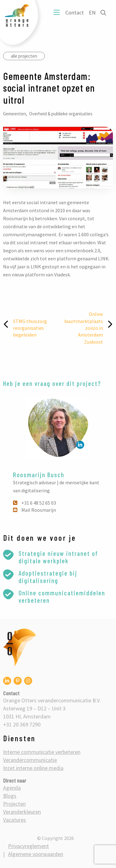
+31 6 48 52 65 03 (34, 503)
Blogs (10, 796)
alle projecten (24, 56)
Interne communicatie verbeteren (42, 752)
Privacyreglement (28, 846)
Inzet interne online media (33, 768)
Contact (75, 12)
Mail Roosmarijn (34, 510)
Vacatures (15, 820)
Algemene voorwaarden (36, 854)
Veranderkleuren (22, 812)
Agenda (12, 788)
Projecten (14, 804)
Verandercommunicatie (30, 760)
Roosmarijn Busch (39, 475)
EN (92, 12)
